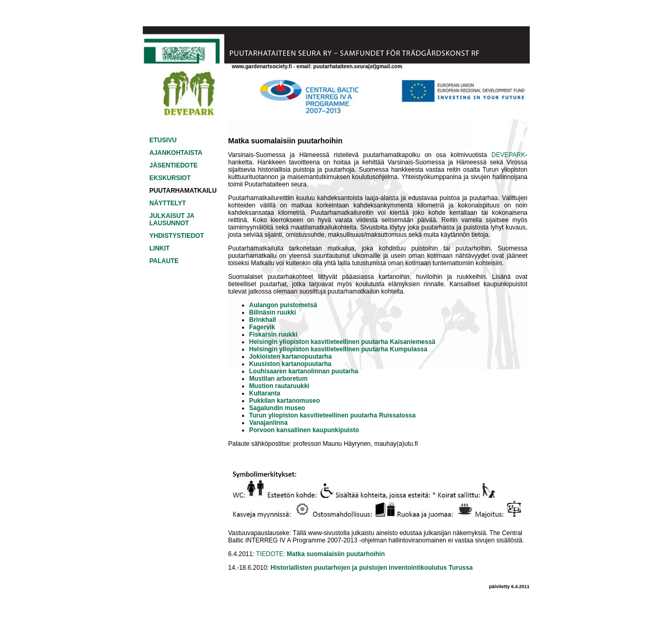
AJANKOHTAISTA (176, 153)
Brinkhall (263, 320)
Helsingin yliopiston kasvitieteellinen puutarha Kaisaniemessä (343, 342)
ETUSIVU (163, 140)
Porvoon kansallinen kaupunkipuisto (304, 430)
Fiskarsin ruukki (274, 334)
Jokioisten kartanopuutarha (291, 357)
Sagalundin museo (277, 408)
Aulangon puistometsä (283, 305)
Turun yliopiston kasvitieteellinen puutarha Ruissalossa (333, 415)
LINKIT (160, 248)
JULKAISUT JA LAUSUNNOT (172, 219)
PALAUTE (164, 261)
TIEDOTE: (321, 554)
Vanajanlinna (269, 423)
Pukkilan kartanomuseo (285, 401)
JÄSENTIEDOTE (174, 165)
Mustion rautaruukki (280, 386)
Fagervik (262, 327)
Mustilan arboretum (279, 379)
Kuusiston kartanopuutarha (291, 364)
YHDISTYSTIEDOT (177, 236)
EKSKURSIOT (170, 178)
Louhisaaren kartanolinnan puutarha (304, 371)
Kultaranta (265, 393)
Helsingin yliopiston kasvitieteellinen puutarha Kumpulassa (338, 349)
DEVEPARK (508, 155)
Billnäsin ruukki (273, 312)
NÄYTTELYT (168, 203)
